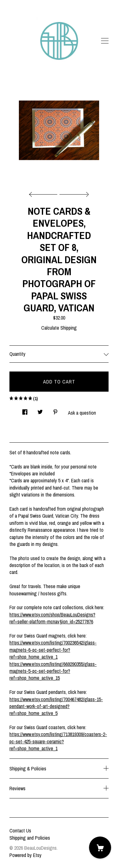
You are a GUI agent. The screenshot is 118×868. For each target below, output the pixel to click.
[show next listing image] (73, 193)
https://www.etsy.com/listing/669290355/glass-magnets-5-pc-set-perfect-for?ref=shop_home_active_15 (53, 671)
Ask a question (82, 413)
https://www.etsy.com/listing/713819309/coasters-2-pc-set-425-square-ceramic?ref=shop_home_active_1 (58, 741)
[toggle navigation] (105, 41)
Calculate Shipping (59, 328)
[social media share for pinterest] (55, 410)
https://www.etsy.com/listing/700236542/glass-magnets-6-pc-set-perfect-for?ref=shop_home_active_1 (53, 650)
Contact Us (20, 831)
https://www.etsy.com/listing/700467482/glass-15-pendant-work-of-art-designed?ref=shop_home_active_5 (56, 706)
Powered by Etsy (25, 855)
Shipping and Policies (30, 838)
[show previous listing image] (45, 193)
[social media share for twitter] (40, 410)
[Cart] (100, 848)
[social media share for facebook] (25, 410)
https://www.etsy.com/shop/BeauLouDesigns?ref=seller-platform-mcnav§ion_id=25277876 (52, 618)
